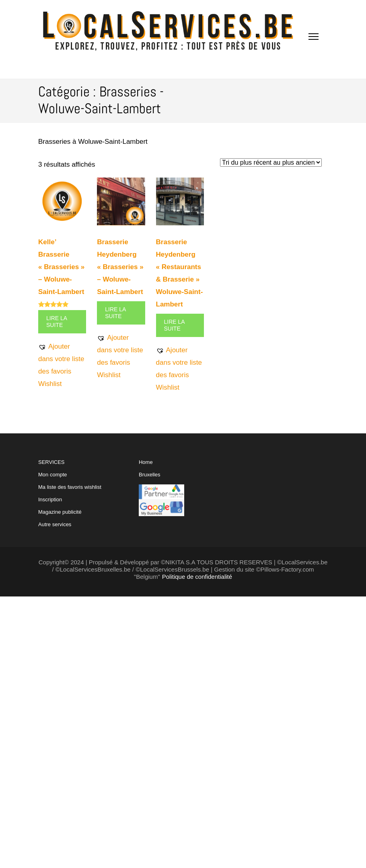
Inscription (50, 499)
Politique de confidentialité (197, 577)
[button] (62, 365)
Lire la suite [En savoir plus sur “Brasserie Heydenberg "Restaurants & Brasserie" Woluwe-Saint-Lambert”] (175, 325)
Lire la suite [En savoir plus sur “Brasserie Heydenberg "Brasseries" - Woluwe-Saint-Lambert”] (115, 313)
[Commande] (271, 162)
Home (146, 462)
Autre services (55, 524)
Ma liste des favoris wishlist (70, 487)
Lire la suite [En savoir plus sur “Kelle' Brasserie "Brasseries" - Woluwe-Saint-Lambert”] (57, 322)
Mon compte (53, 475)
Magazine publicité (60, 512)
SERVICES (70, 493)
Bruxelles (149, 475)
